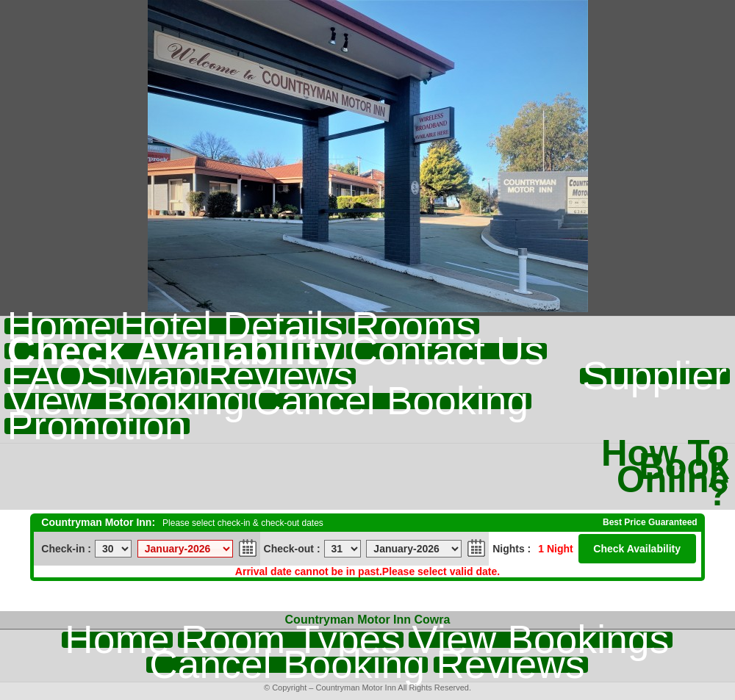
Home (60, 326)
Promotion (97, 426)
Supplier (655, 376)
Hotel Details (232, 326)
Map (158, 376)
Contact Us (447, 351)
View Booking (126, 401)
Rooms (413, 326)
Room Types (291, 640)
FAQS (60, 376)
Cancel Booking (391, 401)
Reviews (279, 376)
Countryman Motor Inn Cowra (368, 620)
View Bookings (540, 640)
